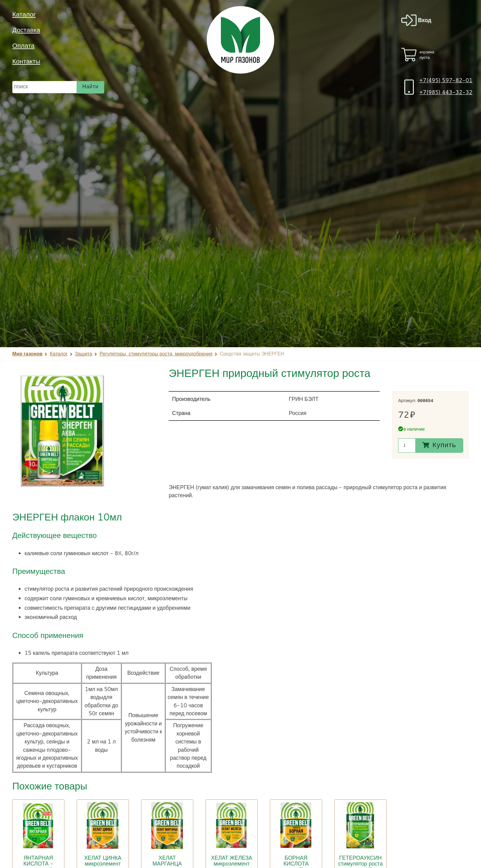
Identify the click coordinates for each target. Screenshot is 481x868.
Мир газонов (27, 354)
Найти (91, 86)
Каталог (24, 14)
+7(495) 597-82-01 (446, 80)
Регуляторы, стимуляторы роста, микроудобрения (156, 354)
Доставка (26, 30)
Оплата (23, 45)
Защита (83, 354)
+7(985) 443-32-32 (446, 92)
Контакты (26, 61)
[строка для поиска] (44, 87)
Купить (444, 445)
